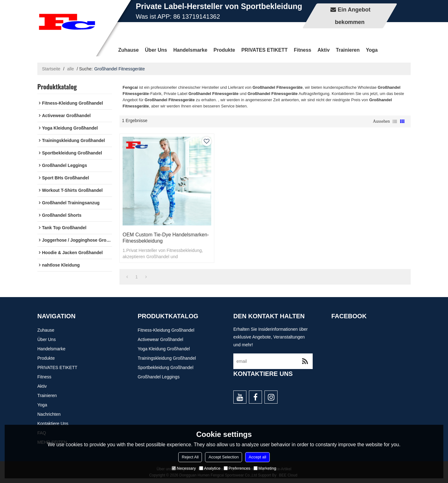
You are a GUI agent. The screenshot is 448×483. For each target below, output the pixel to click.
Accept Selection (224, 457)
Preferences (237, 468)
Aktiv (323, 50)
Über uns (156, 50)
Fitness (302, 50)
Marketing (265, 468)
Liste (395, 121)
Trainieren (348, 50)
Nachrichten (49, 414)
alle (71, 69)
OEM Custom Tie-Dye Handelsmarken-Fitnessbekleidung (166, 238)
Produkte (224, 50)
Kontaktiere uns (53, 424)
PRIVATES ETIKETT (265, 50)
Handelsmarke (190, 50)
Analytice (210, 468)
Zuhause (128, 50)
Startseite (51, 69)
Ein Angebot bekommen (353, 16)
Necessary (184, 468)
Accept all (257, 457)
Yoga (372, 50)
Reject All (190, 457)
